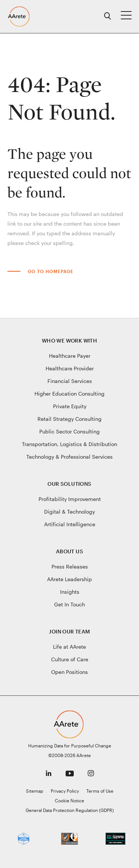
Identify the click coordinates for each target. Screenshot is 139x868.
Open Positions (69, 672)
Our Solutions (69, 484)
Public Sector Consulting (69, 431)
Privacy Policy (65, 791)
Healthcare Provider (70, 368)
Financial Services (70, 381)
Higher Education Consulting (69, 394)
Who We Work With (69, 340)
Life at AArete (69, 647)
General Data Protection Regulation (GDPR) (70, 810)
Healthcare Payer (70, 356)
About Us (69, 551)
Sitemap (35, 791)
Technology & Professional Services (69, 457)
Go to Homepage (51, 271)
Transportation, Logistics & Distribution (69, 444)
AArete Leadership (69, 579)
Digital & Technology (69, 512)
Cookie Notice (69, 800)
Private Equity (70, 406)
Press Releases (70, 566)
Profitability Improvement (70, 499)
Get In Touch (69, 604)
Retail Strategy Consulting (69, 419)
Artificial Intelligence (70, 524)
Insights (70, 592)
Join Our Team (69, 631)
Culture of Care (70, 659)
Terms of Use (100, 791)
